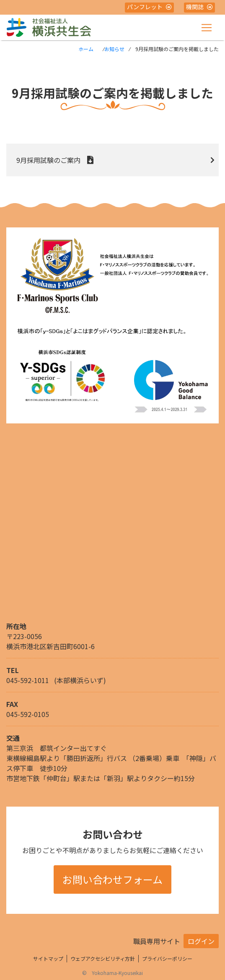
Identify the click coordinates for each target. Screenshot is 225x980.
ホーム (86, 49)
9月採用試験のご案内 (48, 160)
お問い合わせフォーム (112, 879)
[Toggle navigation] (207, 28)
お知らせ (114, 49)
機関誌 (199, 7)
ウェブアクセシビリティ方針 (103, 958)
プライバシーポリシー (167, 958)
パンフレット (149, 7)
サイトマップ (48, 958)
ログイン (201, 941)
